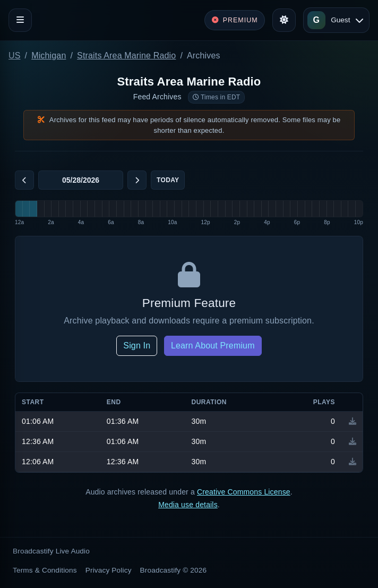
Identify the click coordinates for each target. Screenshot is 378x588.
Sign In (137, 346)
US (15, 56)
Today (168, 180)
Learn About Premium (213, 346)
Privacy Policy (109, 570)
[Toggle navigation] (20, 20)
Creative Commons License (244, 492)
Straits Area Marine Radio (126, 56)
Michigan (49, 56)
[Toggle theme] (284, 20)
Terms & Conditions (45, 570)
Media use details (188, 505)
